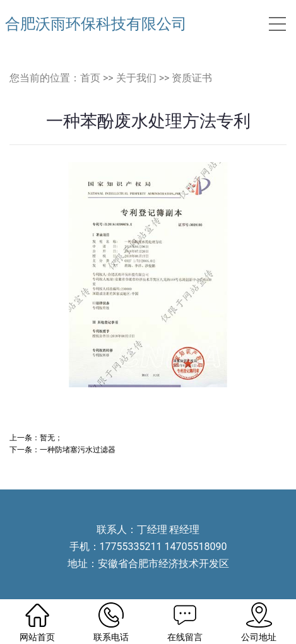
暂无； (51, 437)
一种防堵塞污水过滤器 (78, 449)
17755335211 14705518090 (163, 547)
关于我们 (136, 78)
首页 (90, 78)
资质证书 (192, 78)
